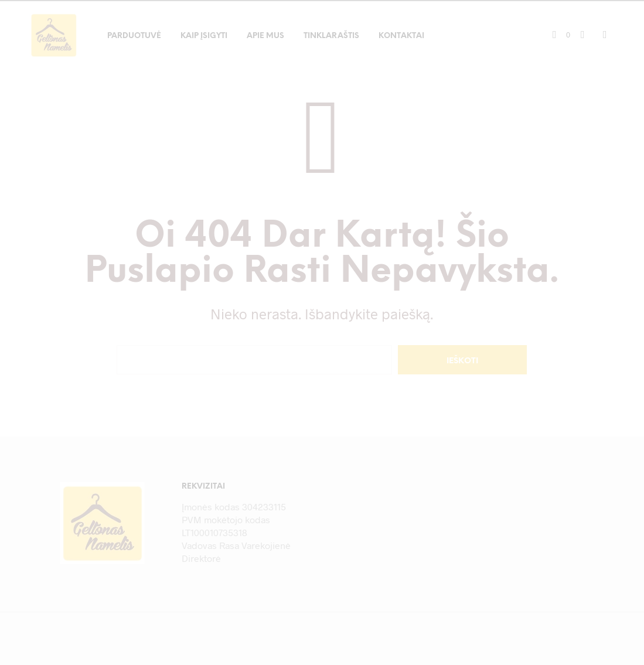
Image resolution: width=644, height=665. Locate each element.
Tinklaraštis (331, 36)
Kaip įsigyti (204, 36)
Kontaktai (401, 36)
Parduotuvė (134, 36)
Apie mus (265, 36)
